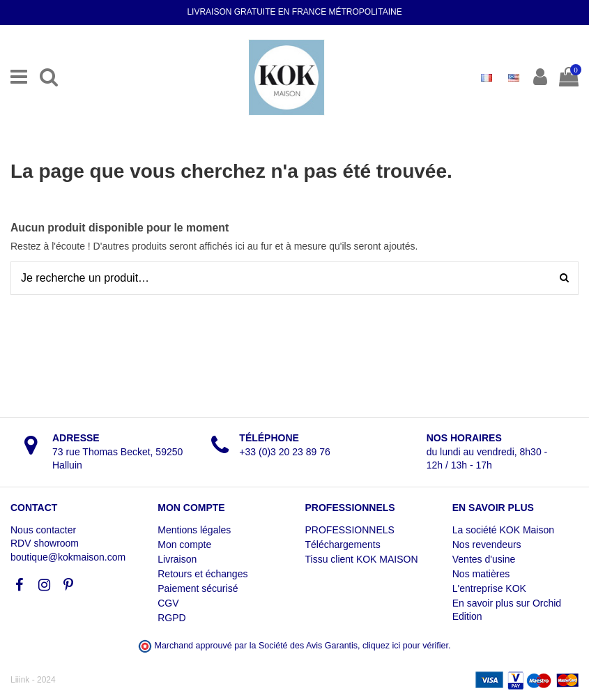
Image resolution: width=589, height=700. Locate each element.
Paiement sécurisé (198, 588)
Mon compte (184, 545)
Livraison (177, 559)
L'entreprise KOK (489, 588)
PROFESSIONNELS (350, 530)
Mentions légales (194, 530)
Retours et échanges (202, 574)
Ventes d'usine (484, 559)
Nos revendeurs (487, 545)
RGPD (171, 618)
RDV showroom (45, 543)
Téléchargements (343, 545)
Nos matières (481, 574)
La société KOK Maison (503, 530)
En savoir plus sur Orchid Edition (507, 610)
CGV (168, 603)
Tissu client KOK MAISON (362, 559)
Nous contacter (43, 530)
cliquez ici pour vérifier (405, 646)
